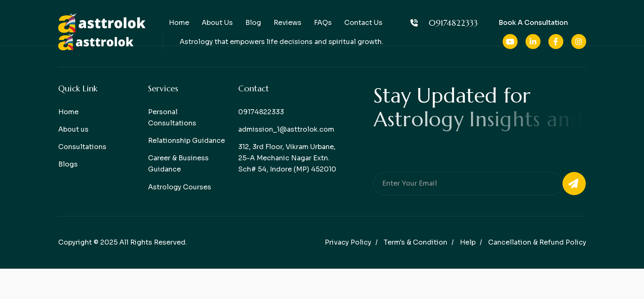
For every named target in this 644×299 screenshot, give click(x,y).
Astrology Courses (180, 187)
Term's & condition (416, 242)
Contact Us (363, 23)
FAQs (323, 23)
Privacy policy (348, 242)
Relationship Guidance (186, 141)
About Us (217, 23)
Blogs (68, 164)
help (468, 242)
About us (73, 129)
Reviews (287, 23)
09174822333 (442, 23)
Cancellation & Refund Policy (537, 242)
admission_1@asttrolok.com (286, 129)
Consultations (82, 147)
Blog (253, 23)
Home (179, 23)
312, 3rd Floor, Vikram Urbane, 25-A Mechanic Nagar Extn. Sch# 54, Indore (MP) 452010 (287, 158)
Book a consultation (533, 23)
